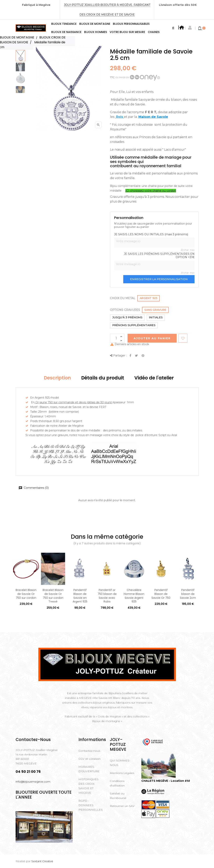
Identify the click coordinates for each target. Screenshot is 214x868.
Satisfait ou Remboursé (118, 796)
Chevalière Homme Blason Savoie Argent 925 (134, 596)
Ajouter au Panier (152, 338)
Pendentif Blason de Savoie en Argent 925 (80, 596)
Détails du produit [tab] (103, 378)
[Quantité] (117, 338)
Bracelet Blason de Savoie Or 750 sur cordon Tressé (53, 596)
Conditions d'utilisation (117, 783)
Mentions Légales (122, 773)
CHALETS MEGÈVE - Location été (166, 781)
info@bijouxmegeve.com (33, 782)
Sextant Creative (42, 861)
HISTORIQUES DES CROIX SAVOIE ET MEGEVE (89, 786)
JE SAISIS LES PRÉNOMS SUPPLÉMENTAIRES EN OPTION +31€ (159, 256)
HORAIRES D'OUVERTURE (89, 769)
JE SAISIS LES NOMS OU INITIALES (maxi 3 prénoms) (151, 234)
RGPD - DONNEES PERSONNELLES (91, 805)
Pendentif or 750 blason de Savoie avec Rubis (107, 596)
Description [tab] (57, 378)
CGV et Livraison (89, 759)
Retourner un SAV (122, 806)
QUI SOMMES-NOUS (120, 763)
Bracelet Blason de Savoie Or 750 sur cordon (26, 594)
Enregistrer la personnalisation (159, 279)
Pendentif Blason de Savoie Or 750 (161, 594)
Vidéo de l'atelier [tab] (154, 378)
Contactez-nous (89, 751)
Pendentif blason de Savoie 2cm (188, 594)
